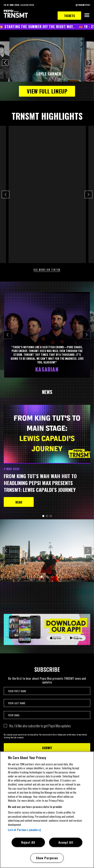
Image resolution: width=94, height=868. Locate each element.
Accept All (66, 842)
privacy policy (33, 737)
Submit (47, 751)
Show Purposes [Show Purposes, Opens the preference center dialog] (47, 858)
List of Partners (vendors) (24, 830)
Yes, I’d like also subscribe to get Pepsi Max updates (40, 729)
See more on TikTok (47, 270)
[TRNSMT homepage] (16, 14)
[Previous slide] (8, 335)
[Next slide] (86, 335)
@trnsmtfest (17, 128)
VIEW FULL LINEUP (47, 91)
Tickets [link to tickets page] (69, 16)
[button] (5, 63)
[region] (47, 810)
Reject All (28, 842)
